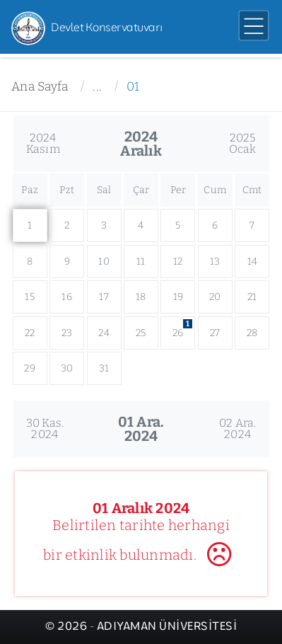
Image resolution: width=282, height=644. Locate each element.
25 (141, 333)
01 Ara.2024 (141, 429)
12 (178, 261)
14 (253, 261)
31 (104, 368)
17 (104, 297)
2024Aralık (141, 144)
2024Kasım (43, 143)
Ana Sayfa (40, 87)
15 (30, 297)
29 (30, 368)
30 (67, 368)
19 (178, 297)
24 (104, 333)
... (97, 87)
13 (215, 261)
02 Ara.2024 (238, 429)
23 (67, 333)
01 (133, 87)
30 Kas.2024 (45, 429)
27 (215, 333)
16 (67, 297)
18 (141, 297)
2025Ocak (243, 143)
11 (141, 261)
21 (252, 297)
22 (30, 333)
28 (252, 333)
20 (215, 297)
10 (104, 261)
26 (182, 329)
